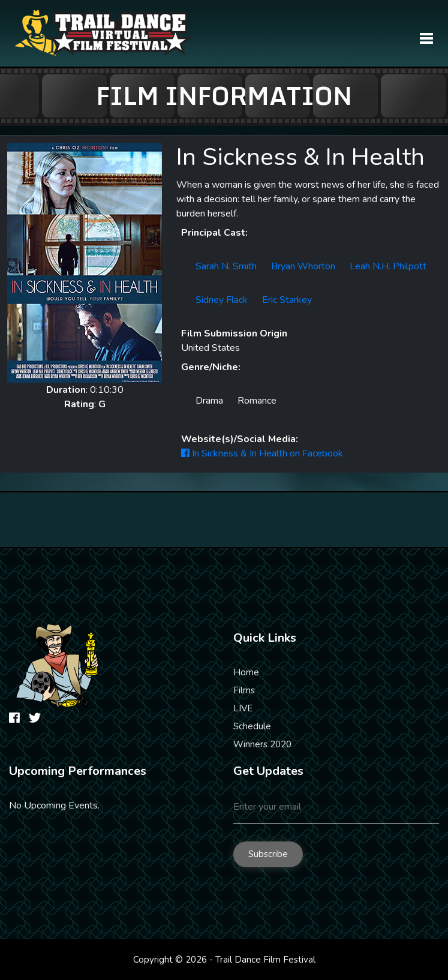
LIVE (243, 708)
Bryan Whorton (303, 266)
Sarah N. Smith (226, 266)
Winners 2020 (262, 744)
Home (246, 672)
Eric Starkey (287, 300)
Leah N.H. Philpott (388, 266)
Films (244, 690)
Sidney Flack (222, 300)
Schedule (252, 726)
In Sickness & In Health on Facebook (262, 453)
